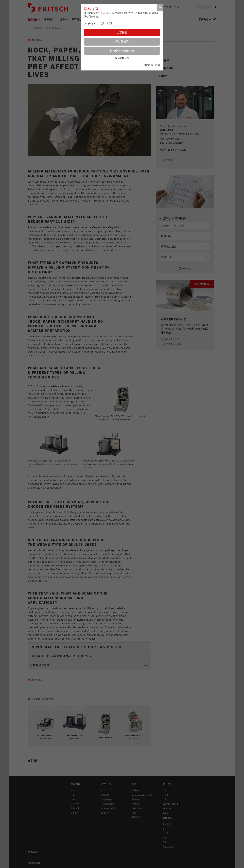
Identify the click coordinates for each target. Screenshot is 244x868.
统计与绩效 (107, 24)
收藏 (158, 65)
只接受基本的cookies (122, 51)
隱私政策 (148, 65)
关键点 (92, 24)
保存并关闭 (122, 42)
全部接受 (122, 33)
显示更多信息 (122, 58)
